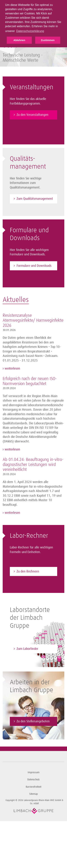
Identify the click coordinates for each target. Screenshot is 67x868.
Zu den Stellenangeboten (33, 721)
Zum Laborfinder (27, 649)
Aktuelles (16, 300)
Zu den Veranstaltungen (33, 115)
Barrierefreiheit (33, 787)
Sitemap (33, 794)
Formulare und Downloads (34, 266)
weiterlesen (12, 368)
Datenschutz (33, 780)
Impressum (34, 772)
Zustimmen (48, 40)
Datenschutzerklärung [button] (30, 31)
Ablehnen (19, 40)
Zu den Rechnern (28, 571)
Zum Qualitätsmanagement (35, 199)
